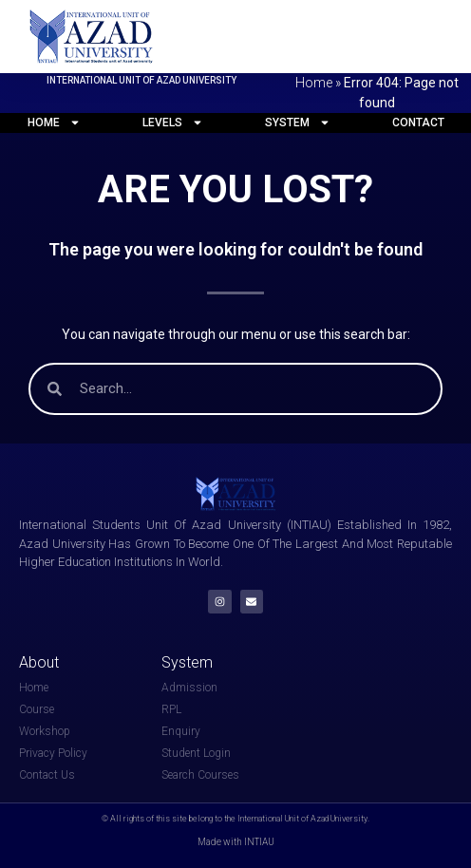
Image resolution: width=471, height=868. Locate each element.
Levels (173, 123)
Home (314, 83)
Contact (418, 123)
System (298, 123)
